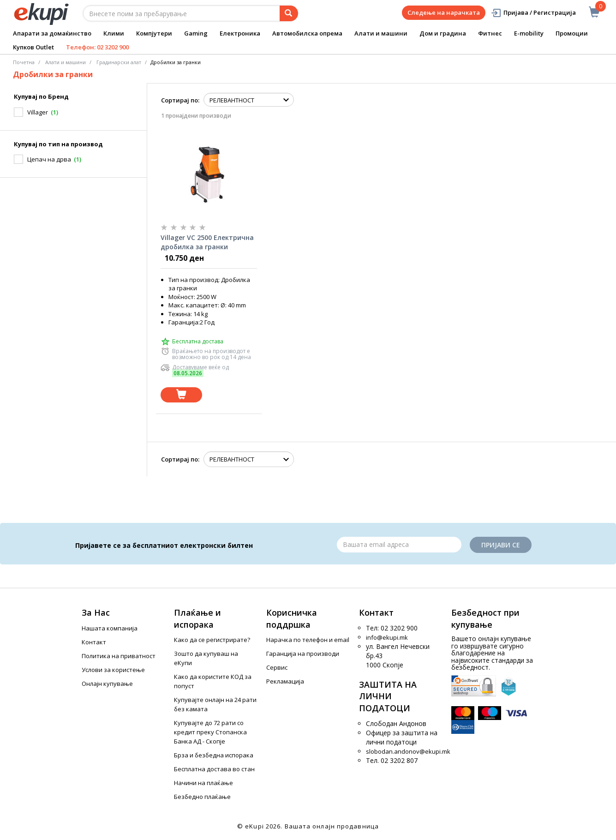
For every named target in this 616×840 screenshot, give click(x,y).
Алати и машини (381, 33)
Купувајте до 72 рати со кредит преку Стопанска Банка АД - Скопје (210, 732)
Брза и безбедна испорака (214, 755)
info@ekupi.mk (387, 637)
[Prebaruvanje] (289, 13)
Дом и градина (443, 33)
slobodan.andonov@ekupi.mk (408, 751)
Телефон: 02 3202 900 (97, 47)
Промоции (572, 33)
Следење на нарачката (444, 12)
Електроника (240, 33)
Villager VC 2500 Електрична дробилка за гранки (207, 242)
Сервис (277, 667)
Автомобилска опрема (307, 33)
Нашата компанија (110, 628)
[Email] (399, 545)
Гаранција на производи (303, 654)
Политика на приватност (119, 656)
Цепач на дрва (49, 159)
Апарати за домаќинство (52, 33)
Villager (38, 112)
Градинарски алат (119, 62)
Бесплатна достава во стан (214, 769)
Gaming (196, 33)
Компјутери (154, 33)
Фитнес (490, 33)
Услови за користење (113, 670)
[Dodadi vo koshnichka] (181, 395)
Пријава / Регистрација (533, 13)
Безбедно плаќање (202, 797)
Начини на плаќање (203, 783)
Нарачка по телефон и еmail (308, 640)
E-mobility (529, 33)
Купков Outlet (33, 47)
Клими (114, 33)
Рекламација (285, 681)
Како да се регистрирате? (212, 640)
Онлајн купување (107, 684)
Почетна (24, 62)
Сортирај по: (180, 100)
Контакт (94, 642)
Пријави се (501, 545)
